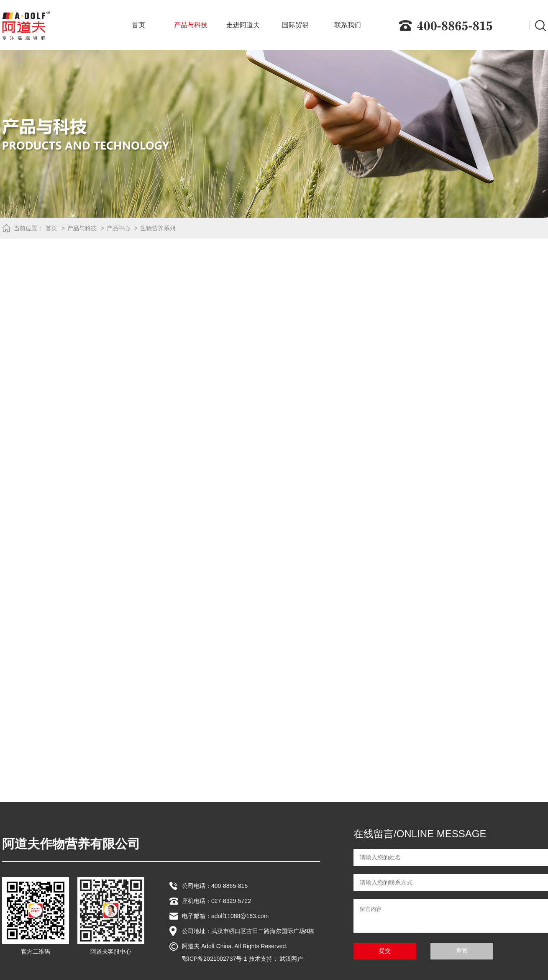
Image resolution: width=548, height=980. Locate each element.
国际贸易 (295, 25)
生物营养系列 (158, 228)
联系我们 (348, 25)
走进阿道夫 (243, 25)
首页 (138, 25)
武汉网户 (291, 959)
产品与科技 (191, 25)
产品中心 (118, 228)
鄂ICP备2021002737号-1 (215, 959)
